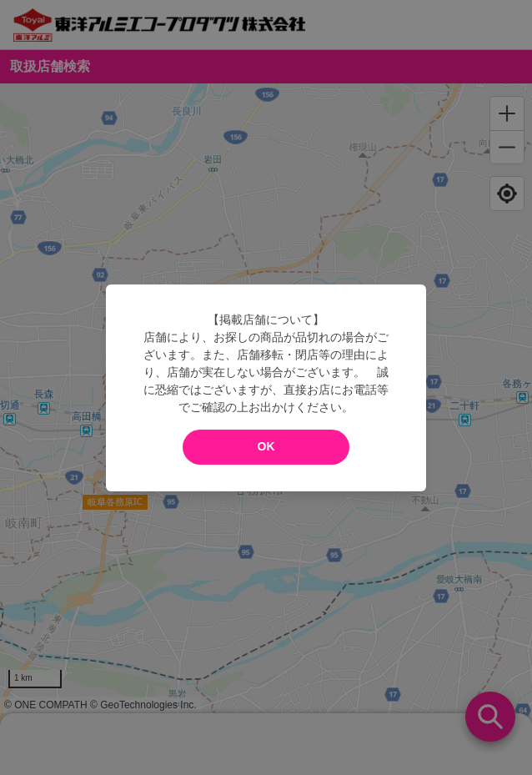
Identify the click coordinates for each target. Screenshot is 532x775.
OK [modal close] (266, 446)
